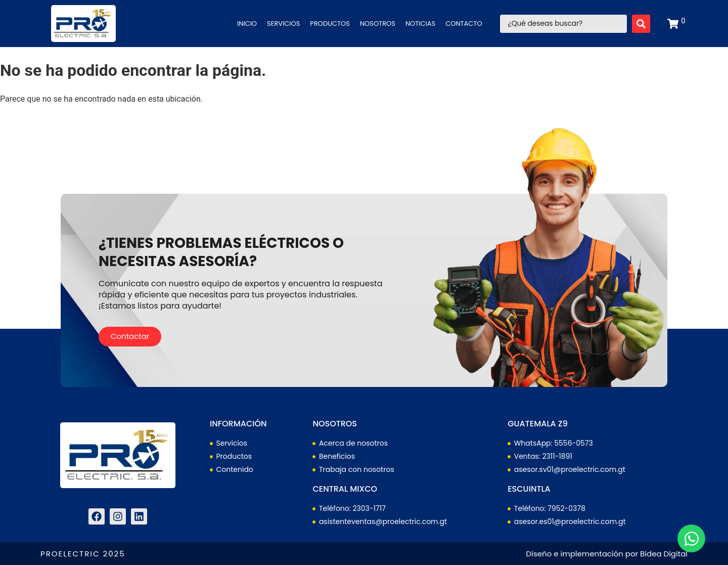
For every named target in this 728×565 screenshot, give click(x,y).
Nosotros (378, 24)
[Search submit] (641, 24)
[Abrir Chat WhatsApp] (691, 538)
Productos (330, 24)
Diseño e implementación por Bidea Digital (607, 554)
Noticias (420, 24)
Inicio (247, 24)
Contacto (464, 24)
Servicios (283, 24)
